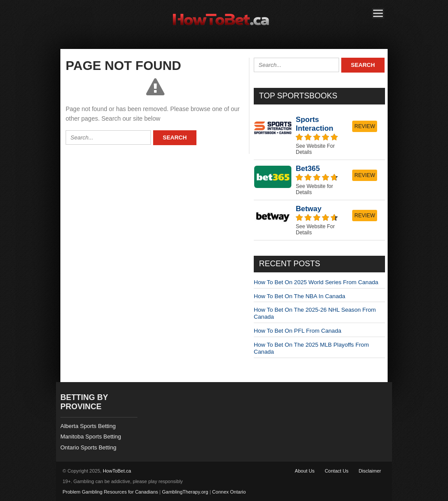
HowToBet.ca (117, 471)
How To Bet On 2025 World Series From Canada (316, 282)
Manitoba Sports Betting (91, 437)
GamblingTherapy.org (185, 492)
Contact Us (336, 471)
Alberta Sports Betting (88, 426)
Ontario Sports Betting (88, 447)
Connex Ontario (229, 492)
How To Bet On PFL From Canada (297, 331)
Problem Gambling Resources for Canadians (110, 492)
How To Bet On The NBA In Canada (299, 296)
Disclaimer (370, 471)
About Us (305, 471)
